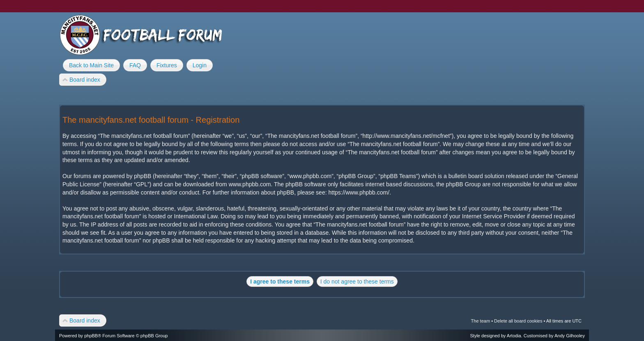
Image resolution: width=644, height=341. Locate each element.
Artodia (514, 336)
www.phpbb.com (250, 184)
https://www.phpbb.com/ (359, 192)
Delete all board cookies (518, 321)
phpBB (91, 336)
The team (481, 321)
